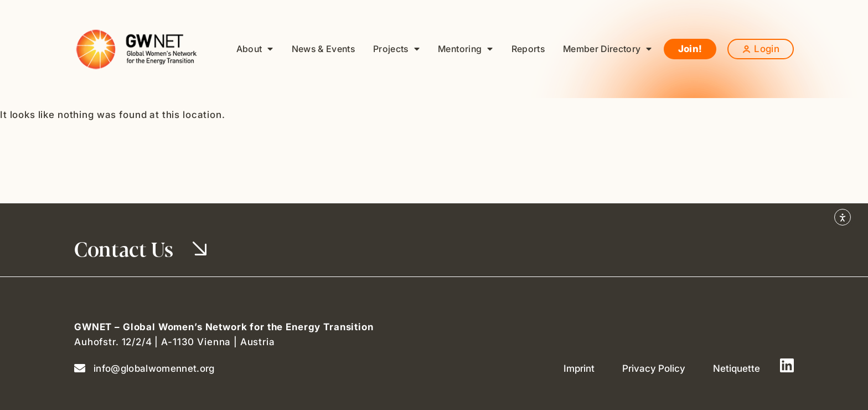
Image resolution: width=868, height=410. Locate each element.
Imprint (579, 368)
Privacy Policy (654, 368)
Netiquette (737, 368)
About (255, 49)
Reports (528, 49)
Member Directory (608, 49)
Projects (396, 49)
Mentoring (465, 49)
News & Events (323, 49)
